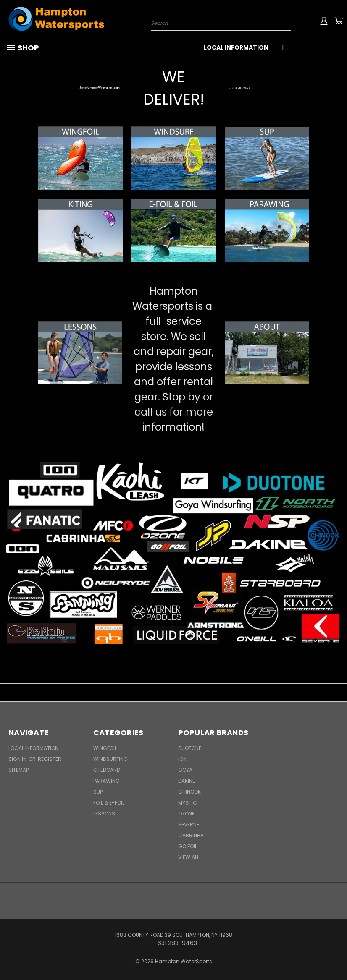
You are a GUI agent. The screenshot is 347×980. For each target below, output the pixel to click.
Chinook (189, 792)
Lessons (104, 814)
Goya (185, 770)
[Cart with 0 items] (339, 21)
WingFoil (105, 748)
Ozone (186, 814)
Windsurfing (110, 759)
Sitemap (18, 770)
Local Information (236, 47)
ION (182, 759)
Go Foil (188, 846)
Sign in (18, 759)
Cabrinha (191, 835)
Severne (189, 825)
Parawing (106, 781)
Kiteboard (107, 770)
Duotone (190, 748)
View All (189, 857)
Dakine (187, 781)
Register (50, 759)
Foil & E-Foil (109, 803)
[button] (80, 88)
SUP (98, 792)
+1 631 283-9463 (317, 47)
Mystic (188, 803)
